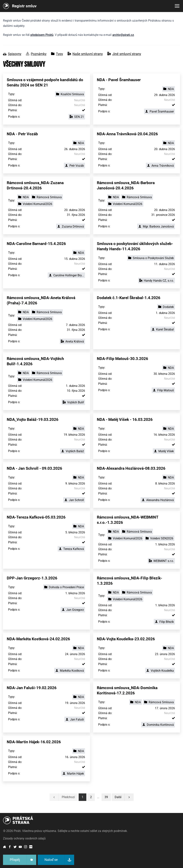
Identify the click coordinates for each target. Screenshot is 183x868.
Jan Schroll (74, 500)
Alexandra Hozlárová (158, 500)
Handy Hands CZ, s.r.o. (157, 281)
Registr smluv (24, 6)
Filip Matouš (163, 390)
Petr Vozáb (74, 166)
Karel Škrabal (163, 329)
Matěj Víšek (164, 451)
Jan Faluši (75, 719)
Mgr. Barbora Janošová (156, 226)
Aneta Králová (72, 341)
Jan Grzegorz (73, 610)
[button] (106, 797)
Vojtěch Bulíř (73, 402)
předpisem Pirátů (42, 35)
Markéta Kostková (70, 671)
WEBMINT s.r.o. (161, 561)
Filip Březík (164, 622)
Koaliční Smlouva (70, 94)
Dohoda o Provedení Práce (64, 587)
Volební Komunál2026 (35, 204)
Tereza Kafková (71, 549)
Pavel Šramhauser (159, 112)
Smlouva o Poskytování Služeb (151, 258)
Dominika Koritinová (158, 725)
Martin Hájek (73, 774)
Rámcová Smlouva (47, 197)
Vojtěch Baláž (73, 451)
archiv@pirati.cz (123, 35)
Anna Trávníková (160, 166)
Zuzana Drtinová (71, 226)
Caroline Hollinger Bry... (66, 275)
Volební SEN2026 (159, 538)
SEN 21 (77, 117)
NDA (169, 89)
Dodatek (166, 307)
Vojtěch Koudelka (160, 671)
